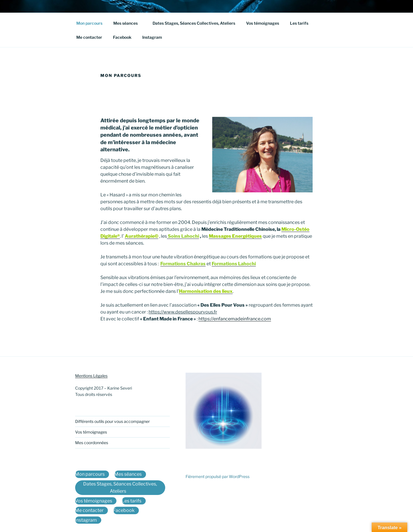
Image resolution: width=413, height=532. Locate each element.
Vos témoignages (263, 23)
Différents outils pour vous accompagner (112, 421)
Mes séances (128, 23)
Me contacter (89, 37)
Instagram (152, 37)
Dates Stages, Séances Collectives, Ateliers (194, 23)
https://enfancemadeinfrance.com (235, 319)
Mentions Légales (91, 376)
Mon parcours (89, 23)
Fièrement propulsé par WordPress (218, 476)
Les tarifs (302, 23)
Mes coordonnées (92, 443)
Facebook (122, 37)
